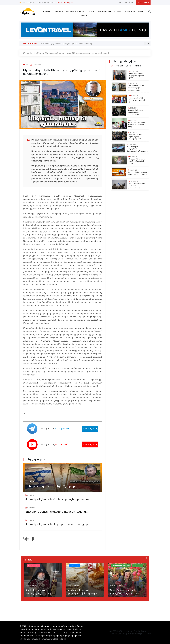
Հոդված (91, 12)
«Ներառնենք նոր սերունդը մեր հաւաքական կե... (135, 137)
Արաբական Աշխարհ (75, 12)
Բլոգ (141, 12)
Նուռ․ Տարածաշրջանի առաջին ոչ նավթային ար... (125, 592)
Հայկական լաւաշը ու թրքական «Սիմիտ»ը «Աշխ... (83, 592)
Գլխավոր (28, 53)
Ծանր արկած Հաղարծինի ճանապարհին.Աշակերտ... (138, 149)
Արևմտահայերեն (47, 3)
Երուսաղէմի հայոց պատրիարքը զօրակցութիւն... (136, 112)
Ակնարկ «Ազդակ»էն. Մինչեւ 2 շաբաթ (50, 486)
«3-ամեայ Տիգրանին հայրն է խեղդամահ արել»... (137, 161)
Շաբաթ (120, 66)
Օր (112, 66)
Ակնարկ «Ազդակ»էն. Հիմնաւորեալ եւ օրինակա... (58, 499)
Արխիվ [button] (84, 15)
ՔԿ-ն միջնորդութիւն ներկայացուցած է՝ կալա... (40, 592)
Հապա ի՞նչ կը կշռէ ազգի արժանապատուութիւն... (138, 173)
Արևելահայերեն (65, 3)
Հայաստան (58, 12)
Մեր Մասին (130, 12)
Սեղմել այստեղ (90, 429)
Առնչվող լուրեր (35, 459)
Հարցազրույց (105, 12)
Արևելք (46, 12)
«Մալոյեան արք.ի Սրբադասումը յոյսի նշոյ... (137, 100)
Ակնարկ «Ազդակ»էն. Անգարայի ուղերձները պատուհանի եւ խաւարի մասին (73, 53)
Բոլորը (137, 66)
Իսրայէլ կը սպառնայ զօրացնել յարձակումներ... (137, 186)
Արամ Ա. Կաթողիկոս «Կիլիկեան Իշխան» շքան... (137, 76)
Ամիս (128, 66)
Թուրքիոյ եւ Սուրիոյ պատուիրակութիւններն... (56, 512)
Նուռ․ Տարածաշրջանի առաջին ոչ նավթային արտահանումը (65, 44)
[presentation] (145, 44)
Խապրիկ (118, 12)
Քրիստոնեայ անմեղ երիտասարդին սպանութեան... (136, 88)
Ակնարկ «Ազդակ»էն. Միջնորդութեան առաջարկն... (59, 524)
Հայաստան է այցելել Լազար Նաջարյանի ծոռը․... (137, 125)
